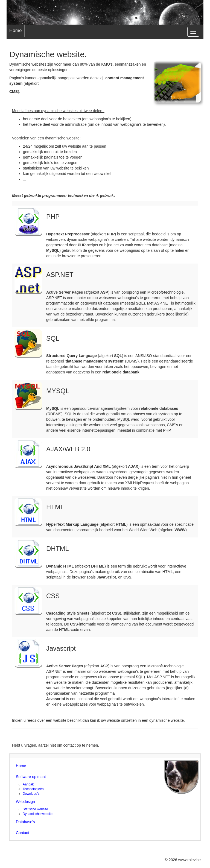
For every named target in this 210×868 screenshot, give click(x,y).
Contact (22, 833)
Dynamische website (38, 814)
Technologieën (33, 789)
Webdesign (25, 802)
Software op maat (31, 777)
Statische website (35, 809)
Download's (31, 794)
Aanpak (28, 784)
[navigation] (193, 32)
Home (15, 30)
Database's (25, 822)
